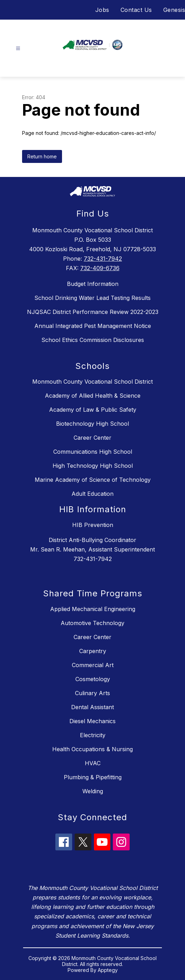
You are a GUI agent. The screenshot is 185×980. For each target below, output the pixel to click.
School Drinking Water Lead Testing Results (92, 298)
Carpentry (93, 651)
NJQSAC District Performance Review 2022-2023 (93, 312)
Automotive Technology (92, 623)
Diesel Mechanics (92, 721)
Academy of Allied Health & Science (93, 396)
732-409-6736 (100, 268)
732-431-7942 (103, 259)
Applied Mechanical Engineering (93, 609)
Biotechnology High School (92, 424)
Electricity (93, 735)
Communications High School (93, 452)
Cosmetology (93, 679)
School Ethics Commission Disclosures (93, 340)
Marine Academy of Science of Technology (93, 480)
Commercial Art (93, 665)
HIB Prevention (93, 525)
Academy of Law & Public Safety (93, 410)
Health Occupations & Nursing (92, 749)
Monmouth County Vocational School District (92, 382)
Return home (42, 156)
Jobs (102, 10)
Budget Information (93, 284)
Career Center (92, 438)
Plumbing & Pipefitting (93, 777)
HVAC (93, 763)
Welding (93, 791)
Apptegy (108, 970)
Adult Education (92, 494)
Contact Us (136, 10)
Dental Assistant (92, 707)
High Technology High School (93, 466)
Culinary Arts (92, 693)
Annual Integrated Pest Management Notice (93, 326)
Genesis (174, 10)
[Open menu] (18, 49)
